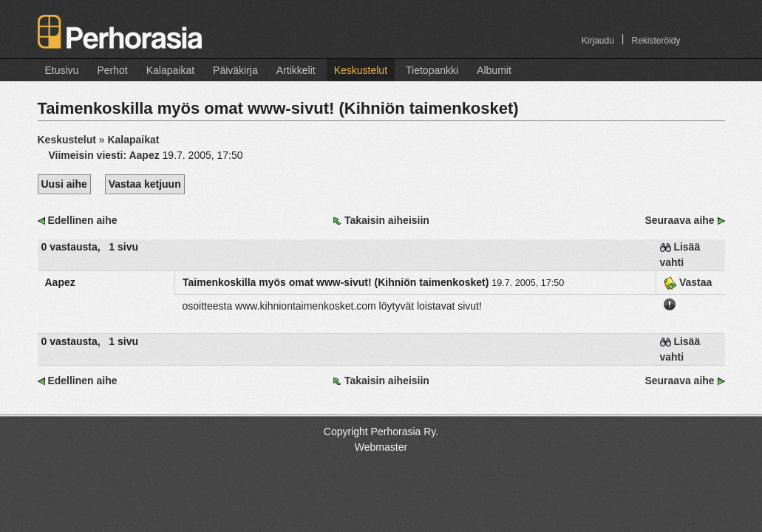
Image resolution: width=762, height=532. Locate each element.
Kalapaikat (170, 70)
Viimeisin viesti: (106, 155)
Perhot (112, 70)
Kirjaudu (598, 41)
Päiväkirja (235, 70)
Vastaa (688, 282)
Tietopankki (432, 70)
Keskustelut (361, 70)
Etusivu (62, 70)
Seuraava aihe (679, 220)
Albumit (494, 70)
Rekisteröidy (656, 41)
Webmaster (381, 447)
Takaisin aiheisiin (387, 220)
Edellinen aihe (82, 220)
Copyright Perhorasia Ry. (381, 432)
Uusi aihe (64, 184)
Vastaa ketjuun (145, 184)
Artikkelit (296, 70)
